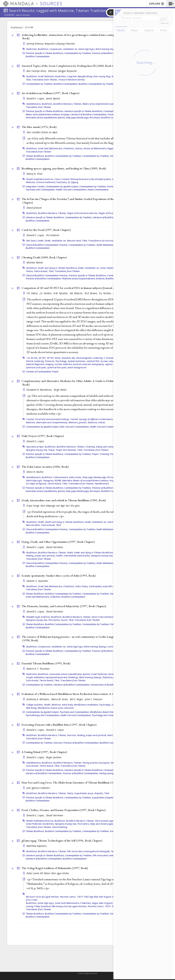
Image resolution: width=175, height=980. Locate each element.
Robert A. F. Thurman (38, 669)
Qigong (75, 182)
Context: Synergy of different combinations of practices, (98, 419)
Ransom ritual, (74, 241)
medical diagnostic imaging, (40, 364)
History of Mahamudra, (95, 148)
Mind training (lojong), (107, 49)
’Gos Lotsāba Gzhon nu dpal (42, 132)
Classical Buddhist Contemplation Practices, (47, 245)
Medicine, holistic (97, 422)
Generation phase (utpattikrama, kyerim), (45, 117)
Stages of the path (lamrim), (112, 213)
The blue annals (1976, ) (39, 127)
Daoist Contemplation (98, 190)
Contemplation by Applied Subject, (62, 186)
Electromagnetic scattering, (90, 358)
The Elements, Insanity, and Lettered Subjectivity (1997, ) (64, 606)
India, (103, 268)
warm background (77, 367)
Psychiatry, (62, 182)
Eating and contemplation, (109, 447)
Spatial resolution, (77, 361)
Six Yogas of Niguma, (36, 484)
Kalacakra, (67, 480)
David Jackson (34, 208)
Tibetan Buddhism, (35, 156)
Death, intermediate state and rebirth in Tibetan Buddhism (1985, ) (64, 500)
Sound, (64, 620)
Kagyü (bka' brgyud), (103, 903)
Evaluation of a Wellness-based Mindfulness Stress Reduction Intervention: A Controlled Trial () (86, 694)
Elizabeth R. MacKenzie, (40, 390)
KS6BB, (58, 480)
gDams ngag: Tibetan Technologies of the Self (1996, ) (62, 841)
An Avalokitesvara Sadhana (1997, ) (50, 93)
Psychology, (61, 361)
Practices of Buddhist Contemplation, (110, 53)
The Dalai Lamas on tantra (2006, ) (45, 467)
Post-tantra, (54, 620)
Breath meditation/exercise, (40, 179)
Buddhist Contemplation (38, 56)
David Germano (55, 547)
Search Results (23, 15)
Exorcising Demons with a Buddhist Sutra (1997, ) (59, 725)
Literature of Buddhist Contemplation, (89, 114)
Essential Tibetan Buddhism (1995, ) (46, 663)
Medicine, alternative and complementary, (47, 422)
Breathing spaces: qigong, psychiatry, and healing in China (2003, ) (64, 168)
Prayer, (52, 450)
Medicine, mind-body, (63, 705)
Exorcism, (72, 735)
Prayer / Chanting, (101, 454)
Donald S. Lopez (35, 441)
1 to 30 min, (32, 358)
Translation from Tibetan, (45, 80)
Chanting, (90, 447)
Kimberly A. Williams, (38, 699)
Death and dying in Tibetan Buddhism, (58, 268)
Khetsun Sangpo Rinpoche (62, 71)
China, (58, 179)
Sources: (10, 15)
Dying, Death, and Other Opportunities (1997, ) (58, 542)
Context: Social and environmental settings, (48, 419)
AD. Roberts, (77, 293)
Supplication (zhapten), (103, 797)
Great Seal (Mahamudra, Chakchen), (56, 148)
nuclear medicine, (64, 364)
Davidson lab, (69, 358)
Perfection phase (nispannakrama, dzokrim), (83, 278)
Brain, (58, 358)
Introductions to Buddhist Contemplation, (111, 685)
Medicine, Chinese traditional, (41, 182)
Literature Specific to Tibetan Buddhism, (84, 111)
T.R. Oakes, (33, 293)
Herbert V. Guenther (37, 581)
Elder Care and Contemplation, (75, 427)
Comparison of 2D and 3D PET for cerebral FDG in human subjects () (72, 288)
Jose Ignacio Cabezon (38, 788)
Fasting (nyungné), (108, 773)
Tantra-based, (41, 271)
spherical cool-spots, (36, 367)
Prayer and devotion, (66, 450)
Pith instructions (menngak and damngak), (89, 851)
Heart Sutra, (113, 735)
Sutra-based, (32, 680)
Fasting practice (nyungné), (96, 763)
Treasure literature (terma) (72, 80)
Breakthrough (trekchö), (38, 617)
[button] (171, 4)
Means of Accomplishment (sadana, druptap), (48, 114)
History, (79, 148)
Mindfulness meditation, (86, 705)
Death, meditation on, (55, 241)
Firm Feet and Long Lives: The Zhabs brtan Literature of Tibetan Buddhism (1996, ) (79, 782)
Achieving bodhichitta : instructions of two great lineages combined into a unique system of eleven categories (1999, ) (90, 37)
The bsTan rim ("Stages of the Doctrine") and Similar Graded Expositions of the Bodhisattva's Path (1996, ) (86, 201)
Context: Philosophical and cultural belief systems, (87, 179)
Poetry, (85, 586)
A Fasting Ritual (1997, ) (44, 752)
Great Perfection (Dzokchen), (52, 76)
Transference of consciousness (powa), (108, 241)
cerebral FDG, (93, 361)
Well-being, (32, 708)
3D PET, (51, 358)
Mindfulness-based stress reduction (56, 708)
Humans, (111, 358)
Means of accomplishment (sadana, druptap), (106, 104)
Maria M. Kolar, (60, 699)
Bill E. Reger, (77, 699)
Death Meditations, (106, 245)
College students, (35, 705)
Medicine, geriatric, (78, 422)
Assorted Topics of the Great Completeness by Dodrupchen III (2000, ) (72, 66)
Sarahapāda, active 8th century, (105, 586)
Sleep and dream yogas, (102, 824)
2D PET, (42, 358)
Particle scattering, (35, 361)
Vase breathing (60, 827)
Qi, (69, 182)
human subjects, (109, 361)
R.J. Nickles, (106, 293)
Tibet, (29, 80)
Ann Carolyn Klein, (37, 71)
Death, (41, 241)
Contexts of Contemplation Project (42, 372)
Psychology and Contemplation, (107, 715)
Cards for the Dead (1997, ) (46, 230)
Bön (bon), (32, 241)
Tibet (58, 525)
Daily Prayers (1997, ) (43, 436)
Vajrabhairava (102, 484)
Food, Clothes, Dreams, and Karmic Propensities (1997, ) (63, 810)
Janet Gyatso (53, 98)
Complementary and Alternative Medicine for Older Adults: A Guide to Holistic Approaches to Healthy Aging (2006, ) (91, 383)
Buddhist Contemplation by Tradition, (97, 84)
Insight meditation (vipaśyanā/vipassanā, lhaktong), (52, 677)
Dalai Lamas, (75, 477)
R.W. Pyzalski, (61, 293)
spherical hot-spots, (57, 367)
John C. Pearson (94, 699)
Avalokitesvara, (34, 104)
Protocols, (50, 361)
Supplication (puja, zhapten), (89, 793)
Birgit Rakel (60, 390)
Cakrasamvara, (61, 477)
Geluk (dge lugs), (87, 49)
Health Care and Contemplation (105, 427)
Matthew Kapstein (36, 846)
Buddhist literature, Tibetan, (68, 104)
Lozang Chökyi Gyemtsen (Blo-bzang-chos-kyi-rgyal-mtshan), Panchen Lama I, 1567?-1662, (72, 906)
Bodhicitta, (32, 49)
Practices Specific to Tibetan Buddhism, (45, 53)
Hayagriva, (49, 480)
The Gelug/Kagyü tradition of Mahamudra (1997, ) (55, 868)
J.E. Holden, (46, 293)
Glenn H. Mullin (35, 472)
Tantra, (30, 271)
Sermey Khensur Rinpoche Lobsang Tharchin (51, 44)
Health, (59, 556)
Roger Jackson (54, 757)
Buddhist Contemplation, (66, 84)
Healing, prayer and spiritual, (41, 556)
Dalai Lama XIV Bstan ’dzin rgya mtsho (48, 873)
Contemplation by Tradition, (78, 53)
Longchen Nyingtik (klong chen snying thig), (89, 76)
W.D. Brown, (91, 293)
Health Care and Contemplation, (71, 190)
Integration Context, (35, 186)
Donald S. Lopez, (36, 98)
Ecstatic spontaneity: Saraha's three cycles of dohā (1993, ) (59, 576)
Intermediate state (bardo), (77, 556)
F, (105, 358)
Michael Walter (35, 262)
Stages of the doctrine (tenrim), (82, 213)
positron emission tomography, (89, 364)
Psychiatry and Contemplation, (41, 190)
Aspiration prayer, (35, 447)
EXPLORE (157, 4)
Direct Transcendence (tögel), (106, 617)
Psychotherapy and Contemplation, (43, 715)
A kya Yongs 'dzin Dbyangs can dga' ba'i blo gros (53, 506)
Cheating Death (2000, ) (44, 257)
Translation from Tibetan (39, 107)
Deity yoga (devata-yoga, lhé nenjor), (83, 117)
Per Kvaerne (53, 235)
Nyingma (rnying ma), (37, 450)
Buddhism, (43, 49)
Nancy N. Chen (35, 174)
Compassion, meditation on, (64, 49)
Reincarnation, (33, 525)
